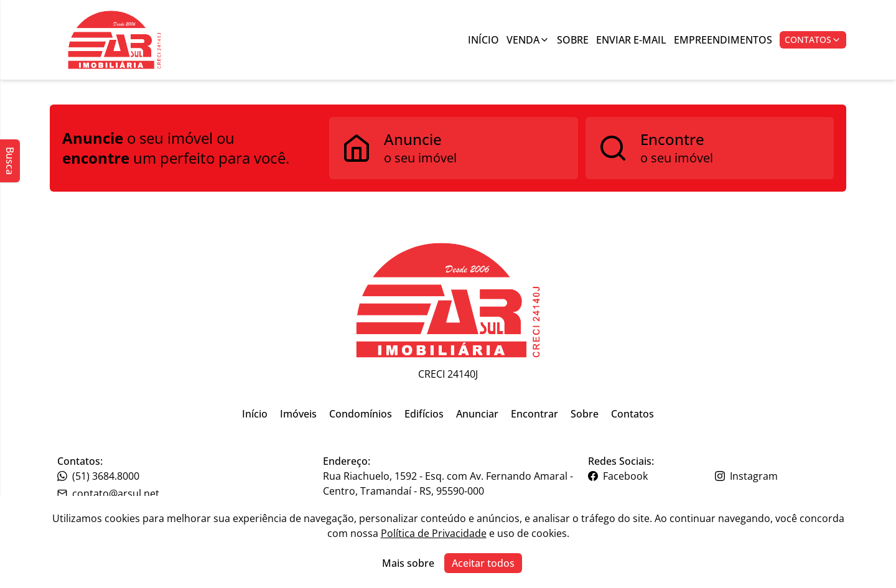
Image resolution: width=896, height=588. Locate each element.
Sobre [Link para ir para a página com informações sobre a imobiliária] (573, 40)
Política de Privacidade (434, 533)
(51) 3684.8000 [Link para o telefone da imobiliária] (98, 476)
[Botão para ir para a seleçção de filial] (114, 40)
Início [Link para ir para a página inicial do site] (255, 414)
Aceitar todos (483, 563)
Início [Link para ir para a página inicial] (483, 40)
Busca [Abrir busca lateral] (10, 161)
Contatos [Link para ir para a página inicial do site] (632, 414)
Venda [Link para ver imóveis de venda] (528, 40)
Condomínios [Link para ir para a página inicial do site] (361, 414)
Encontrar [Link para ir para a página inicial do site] (534, 414)
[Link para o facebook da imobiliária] (650, 476)
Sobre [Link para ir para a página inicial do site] (585, 414)
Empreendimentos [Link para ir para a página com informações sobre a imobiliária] (723, 40)
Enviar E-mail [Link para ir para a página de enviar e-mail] (631, 40)
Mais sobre (408, 563)
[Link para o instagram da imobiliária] (777, 476)
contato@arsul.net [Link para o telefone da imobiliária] (108, 493)
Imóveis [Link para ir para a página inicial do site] (298, 414)
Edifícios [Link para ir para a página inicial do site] (424, 414)
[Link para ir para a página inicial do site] (448, 300)
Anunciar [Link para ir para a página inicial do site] (477, 414)
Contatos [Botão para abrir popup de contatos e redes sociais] (813, 40)
